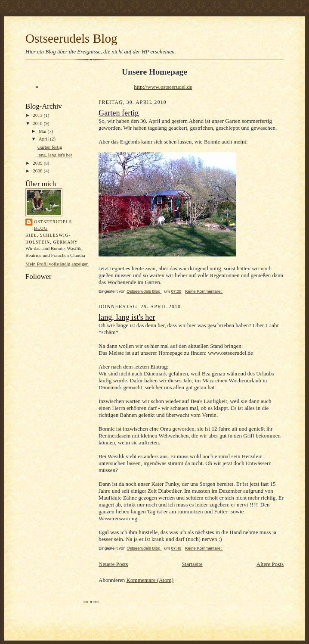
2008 (38, 171)
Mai (43, 131)
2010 (38, 123)
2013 (38, 115)
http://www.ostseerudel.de (163, 87)
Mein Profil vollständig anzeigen (57, 264)
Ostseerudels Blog (71, 38)
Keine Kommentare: (204, 291)
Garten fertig (50, 147)
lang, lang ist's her (55, 155)
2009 (38, 163)
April (44, 139)
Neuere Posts (113, 564)
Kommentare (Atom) (150, 580)
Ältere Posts (270, 564)
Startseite (192, 564)
